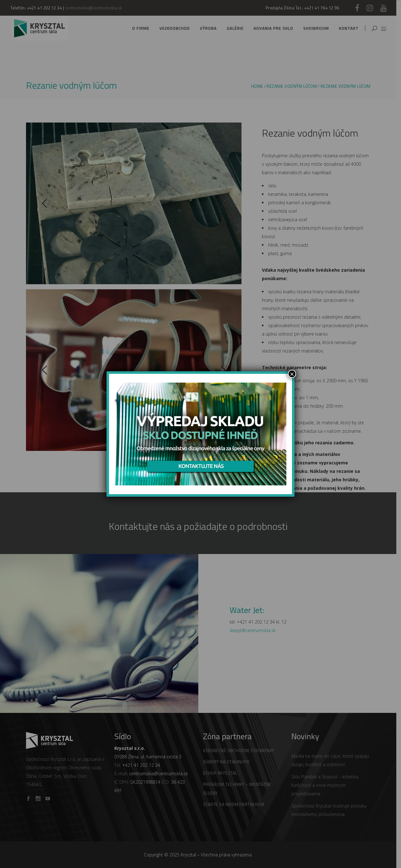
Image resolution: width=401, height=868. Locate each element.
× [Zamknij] (292, 374)
